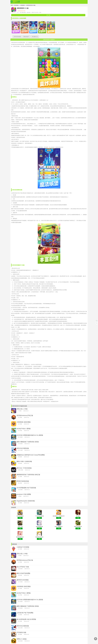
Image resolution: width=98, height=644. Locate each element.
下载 (20, 518)
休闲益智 (23, 5)
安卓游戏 (16, 5)
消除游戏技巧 (26, 37)
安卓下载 (48, 15)
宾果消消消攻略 (17, 37)
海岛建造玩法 (35, 37)
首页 (12, 5)
